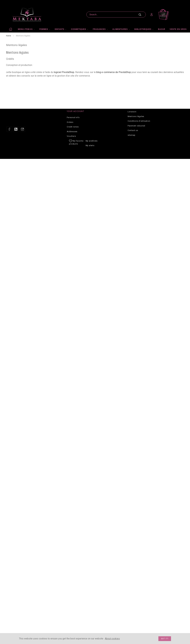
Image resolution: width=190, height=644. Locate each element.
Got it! (165, 639)
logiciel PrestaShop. (64, 72)
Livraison (132, 112)
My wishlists (92, 141)
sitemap (132, 135)
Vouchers (71, 136)
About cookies (112, 639)
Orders (70, 122)
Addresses (72, 132)
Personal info (73, 117)
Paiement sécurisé (136, 126)
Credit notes (73, 127)
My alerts (90, 145)
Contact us (133, 130)
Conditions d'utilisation (139, 121)
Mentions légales (136, 116)
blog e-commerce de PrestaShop (114, 72)
